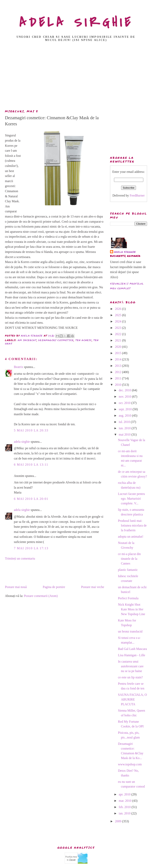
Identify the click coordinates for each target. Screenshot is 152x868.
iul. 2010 (125, 422)
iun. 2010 (125, 428)
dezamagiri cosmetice (56, 340)
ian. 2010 (125, 813)
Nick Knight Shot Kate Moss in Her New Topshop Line (132, 609)
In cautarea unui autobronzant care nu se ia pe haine (131, 666)
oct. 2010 (125, 403)
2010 (119, 385)
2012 (119, 372)
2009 (119, 821)
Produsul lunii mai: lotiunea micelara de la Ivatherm (132, 525)
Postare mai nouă (16, 587)
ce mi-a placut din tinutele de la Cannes (129, 559)
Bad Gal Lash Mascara (132, 649)
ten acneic (84, 340)
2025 (119, 315)
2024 (119, 321)
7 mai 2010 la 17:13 (31, 548)
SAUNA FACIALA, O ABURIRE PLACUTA (132, 699)
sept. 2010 (126, 409)
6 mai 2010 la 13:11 (31, 465)
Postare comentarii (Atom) (41, 596)
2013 (119, 366)
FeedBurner (137, 195)
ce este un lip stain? (130, 677)
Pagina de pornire (54, 587)
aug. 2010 (125, 416)
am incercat (27, 340)
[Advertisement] (77, 77)
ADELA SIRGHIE (76, 23)
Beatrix (19, 367)
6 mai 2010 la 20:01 (31, 499)
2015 (119, 353)
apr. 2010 (125, 794)
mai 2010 (125, 434)
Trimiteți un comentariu (20, 558)
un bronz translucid (130, 631)
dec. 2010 (125, 390)
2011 (118, 378)
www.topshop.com (130, 764)
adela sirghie (22, 442)
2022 (119, 334)
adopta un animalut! (131, 537)
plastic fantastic (128, 570)
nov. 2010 (125, 397)
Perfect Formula (128, 598)
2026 (119, 309)
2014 (119, 359)
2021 (119, 340)
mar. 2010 (125, 801)
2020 (119, 347)
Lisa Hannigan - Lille (132, 655)
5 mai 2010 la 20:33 (31, 430)
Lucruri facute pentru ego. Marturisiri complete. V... (131, 499)
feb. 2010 (125, 807)
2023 (119, 328)
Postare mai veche (93, 587)
